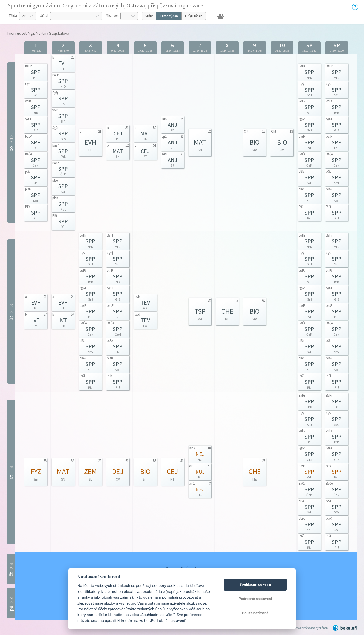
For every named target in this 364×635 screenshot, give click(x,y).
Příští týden (194, 16)
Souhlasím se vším (255, 584)
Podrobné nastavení (255, 599)
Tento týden (169, 16)
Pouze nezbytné (255, 613)
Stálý (149, 16)
